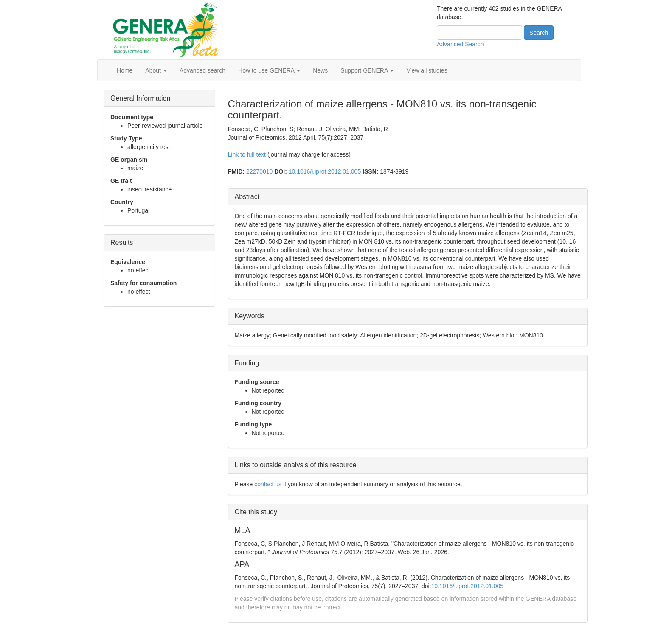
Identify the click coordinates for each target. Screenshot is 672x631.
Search (539, 33)
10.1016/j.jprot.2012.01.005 (325, 171)
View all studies (427, 70)
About (156, 70)
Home (125, 70)
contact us (268, 484)
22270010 (259, 171)
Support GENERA (367, 70)
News (320, 70)
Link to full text (247, 154)
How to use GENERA (269, 70)
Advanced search (202, 70)
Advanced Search (460, 44)
